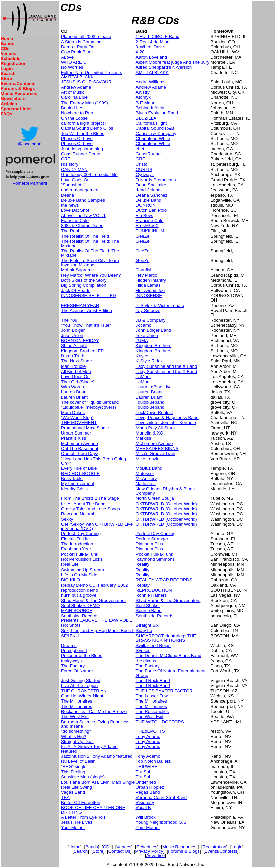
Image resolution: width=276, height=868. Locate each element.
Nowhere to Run (77, 113)
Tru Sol (143, 772)
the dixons (146, 661)
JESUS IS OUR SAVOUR (86, 82)
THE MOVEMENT (79, 423)
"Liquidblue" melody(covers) (88, 407)
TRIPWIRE (147, 767)
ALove (67, 57)
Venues (9, 53)
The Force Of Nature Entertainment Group (171, 673)
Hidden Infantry (151, 280)
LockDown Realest (154, 413)
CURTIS (144, 169)
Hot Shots (71, 625)
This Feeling (73, 772)
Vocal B (143, 808)
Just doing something (82, 149)
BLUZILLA (146, 118)
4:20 (140, 52)
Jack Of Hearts (76, 291)
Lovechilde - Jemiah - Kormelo (166, 423)
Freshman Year (76, 549)
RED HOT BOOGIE (80, 474)
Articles (9, 104)
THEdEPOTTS (150, 731)
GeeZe (143, 236)
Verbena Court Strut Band (161, 797)
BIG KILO (70, 580)
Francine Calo (75, 221)
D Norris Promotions (156, 180)
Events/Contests (18, 84)
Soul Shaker (148, 606)
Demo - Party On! (78, 47)
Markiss (144, 438)
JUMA (142, 341)
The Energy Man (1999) (84, 103)
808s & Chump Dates (82, 226)
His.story (70, 164)
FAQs (7, 114)
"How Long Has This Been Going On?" (94, 461)
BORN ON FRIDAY (80, 341)
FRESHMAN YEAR (80, 305)
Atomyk (143, 97)
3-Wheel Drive (150, 47)
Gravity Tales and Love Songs (90, 509)
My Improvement (77, 484)
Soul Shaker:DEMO (80, 606)
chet (140, 149)
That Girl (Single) (78, 382)
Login (7, 69)
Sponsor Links (16, 109)
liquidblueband (150, 402)
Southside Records (155, 616)
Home (7, 38)
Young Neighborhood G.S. (162, 822)
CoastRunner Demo (81, 154)
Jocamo (144, 325)
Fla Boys (145, 216)
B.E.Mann (146, 103)
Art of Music (73, 92)
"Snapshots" (73, 185)
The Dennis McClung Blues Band (169, 655)
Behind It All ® (150, 108)
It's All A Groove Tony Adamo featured (89, 749)
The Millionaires (76, 701)
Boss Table (72, 479)
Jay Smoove (148, 310)
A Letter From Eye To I (83, 817)
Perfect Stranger (152, 539)
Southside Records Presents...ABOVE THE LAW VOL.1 (97, 618)
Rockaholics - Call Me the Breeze (94, 711)
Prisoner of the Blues (82, 655)
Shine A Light (74, 346)
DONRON (146, 205)
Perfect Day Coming (81, 533)
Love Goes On (75, 180)
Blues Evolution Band (157, 113)
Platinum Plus (150, 544)
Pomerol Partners (30, 183)
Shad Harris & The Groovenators (93, 600)
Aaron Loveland (151, 57)
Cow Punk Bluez (77, 52)
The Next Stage (76, 361)
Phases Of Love (77, 139)
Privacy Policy (149, 851)
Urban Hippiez (150, 787)
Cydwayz (145, 174)
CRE (66, 159)
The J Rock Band (153, 681)
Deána (67, 195)
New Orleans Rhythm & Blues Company (165, 491)
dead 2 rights (149, 190)
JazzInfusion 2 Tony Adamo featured (97, 756)
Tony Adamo (148, 737)
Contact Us (119, 851)
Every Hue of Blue (79, 468)
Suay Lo (144, 631)
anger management (80, 190)
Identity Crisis (74, 489)
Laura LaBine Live (154, 387)
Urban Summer (76, 433)
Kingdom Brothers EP (82, 351)
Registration (14, 63)
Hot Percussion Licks (82, 559)
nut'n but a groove (79, 595)
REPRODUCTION (154, 590)
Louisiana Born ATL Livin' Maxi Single (98, 782)
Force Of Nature (77, 671)
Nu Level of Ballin (78, 761)
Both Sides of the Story (84, 280)
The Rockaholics (152, 711)
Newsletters (13, 99)
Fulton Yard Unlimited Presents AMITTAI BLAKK (91, 75)
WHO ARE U (74, 62)
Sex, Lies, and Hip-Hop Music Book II (98, 631)
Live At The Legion (79, 686)
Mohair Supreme (77, 270)
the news (70, 205)
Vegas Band (73, 792)
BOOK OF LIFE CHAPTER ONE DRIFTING (93, 810)
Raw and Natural (77, 514)
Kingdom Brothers (154, 346)
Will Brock (146, 817)
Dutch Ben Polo (151, 210)
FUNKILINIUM (150, 231)
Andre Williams (151, 82)
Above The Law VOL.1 (83, 216)
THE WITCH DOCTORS (160, 722)
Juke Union (72, 336)
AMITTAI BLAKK (152, 73)
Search (8, 74)
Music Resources (19, 94)
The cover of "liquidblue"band (90, 402)
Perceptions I (74, 650)
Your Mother (73, 828)
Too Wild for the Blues (83, 133)
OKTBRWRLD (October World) (166, 504)
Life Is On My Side (79, 575)
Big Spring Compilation (84, 285)
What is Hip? (74, 737)
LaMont (143, 376)
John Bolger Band (154, 330)
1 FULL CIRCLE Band (158, 36)
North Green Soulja (155, 498)
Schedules (147, 847)
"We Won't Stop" (77, 418)
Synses (143, 650)
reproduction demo (79, 590)
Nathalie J (146, 484)
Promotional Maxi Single (85, 428)
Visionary (145, 803)
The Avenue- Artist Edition (86, 310)
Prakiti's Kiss (73, 438)
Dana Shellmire (151, 185)
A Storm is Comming (81, 42)
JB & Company (151, 320)
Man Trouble (73, 366)
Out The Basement (80, 448)
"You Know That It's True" (86, 325)
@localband (30, 144)
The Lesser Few (152, 696)
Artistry (143, 92)
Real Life (70, 564)
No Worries (72, 67)
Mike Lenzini (148, 459)
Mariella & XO (150, 433)
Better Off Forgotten (81, 803)
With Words (72, 387)
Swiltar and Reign (153, 645)
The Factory (73, 666)
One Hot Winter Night (82, 696)
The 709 (69, 320)
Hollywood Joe (150, 291)
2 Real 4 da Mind (153, 42)
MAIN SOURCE (77, 611)
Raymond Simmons (155, 559)
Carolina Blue (74, 97)
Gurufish (144, 270)
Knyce (142, 356)
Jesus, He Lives (77, 822)
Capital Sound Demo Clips (87, 128)
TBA (65, 797)
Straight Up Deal (77, 742)
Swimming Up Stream (82, 570)
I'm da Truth (73, 356)
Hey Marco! (147, 275)
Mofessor (145, 474)
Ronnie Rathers (151, 595)
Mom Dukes (73, 413)
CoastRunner (149, 154)
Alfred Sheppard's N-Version (164, 67)
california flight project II (84, 123)
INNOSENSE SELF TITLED (88, 296)
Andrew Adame (76, 87)
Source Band (149, 611)
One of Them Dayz (80, 453)
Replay (143, 585)
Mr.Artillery (146, 479)
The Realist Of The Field (85, 236)
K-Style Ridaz (149, 361)
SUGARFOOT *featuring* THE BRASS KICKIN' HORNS (166, 638)
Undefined (146, 782)
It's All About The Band (83, 504)
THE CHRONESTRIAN (84, 691)
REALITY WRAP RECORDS (164, 580)
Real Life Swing (76, 787)
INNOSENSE (149, 296)
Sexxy (67, 519)
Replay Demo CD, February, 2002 (95, 585)
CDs (5, 48)
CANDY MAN (74, 169)
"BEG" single (74, 767)
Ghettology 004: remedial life (89, 174)
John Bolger (73, 330)
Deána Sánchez (152, 195)
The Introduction (77, 544)
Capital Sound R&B (155, 128)
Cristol (142, 164)
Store (6, 79)
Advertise (156, 855)
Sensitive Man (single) (83, 777)
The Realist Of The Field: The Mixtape (90, 243)
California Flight (151, 123)
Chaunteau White (153, 139)
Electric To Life (75, 539)
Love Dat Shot (75, 210)
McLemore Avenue (79, 443)
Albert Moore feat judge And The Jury (173, 62)
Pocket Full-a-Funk (80, 554)
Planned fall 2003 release (86, 36)
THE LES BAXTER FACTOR (164, 691)
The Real (70, 231)
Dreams (69, 645)
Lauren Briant (74, 392)
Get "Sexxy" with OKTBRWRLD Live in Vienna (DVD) (97, 526)
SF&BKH (70, 636)
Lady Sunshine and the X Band (167, 366)
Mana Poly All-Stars (155, 428)
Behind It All (73, 108)
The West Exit (75, 716)
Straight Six (147, 625)
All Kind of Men (76, 371)
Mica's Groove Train (156, 453)
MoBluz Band (149, 468)
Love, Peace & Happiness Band (167, 418)
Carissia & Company (156, 133)
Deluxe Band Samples (83, 200)
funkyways (71, 661)
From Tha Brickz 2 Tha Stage (90, 498)
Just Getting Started (81, 681)
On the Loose (74, 118)
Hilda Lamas (148, 285)
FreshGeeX (147, 226)
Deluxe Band (149, 200)
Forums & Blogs (18, 89)
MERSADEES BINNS (157, 448)
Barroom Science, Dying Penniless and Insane (95, 724)
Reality (143, 564)
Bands (8, 43)
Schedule (11, 58)
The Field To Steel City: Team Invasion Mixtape (90, 263)
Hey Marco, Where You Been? (91, 275)
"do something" (76, 731)
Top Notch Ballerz (153, 761)
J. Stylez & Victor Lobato (160, 305)
